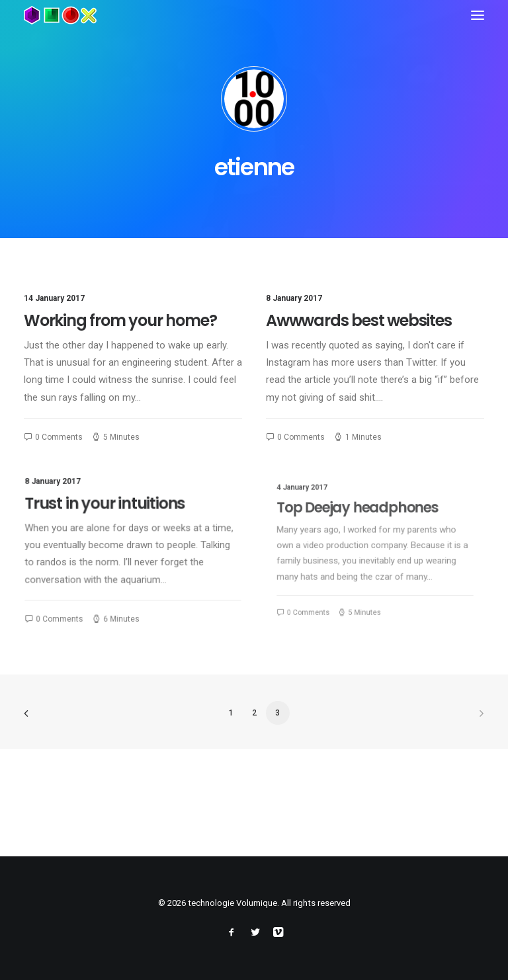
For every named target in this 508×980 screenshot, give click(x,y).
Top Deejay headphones (363, 521)
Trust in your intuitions (108, 508)
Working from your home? (120, 320)
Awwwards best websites (359, 321)
